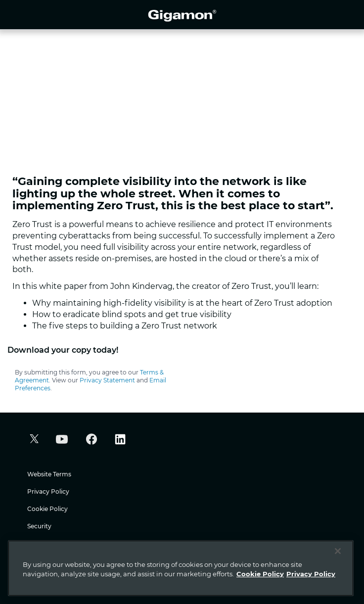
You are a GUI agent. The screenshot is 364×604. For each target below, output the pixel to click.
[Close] (338, 551)
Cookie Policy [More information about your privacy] (260, 574)
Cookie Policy (47, 509)
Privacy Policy (48, 491)
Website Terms (49, 474)
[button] (33, 440)
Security (39, 526)
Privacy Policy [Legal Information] (311, 574)
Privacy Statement (107, 380)
